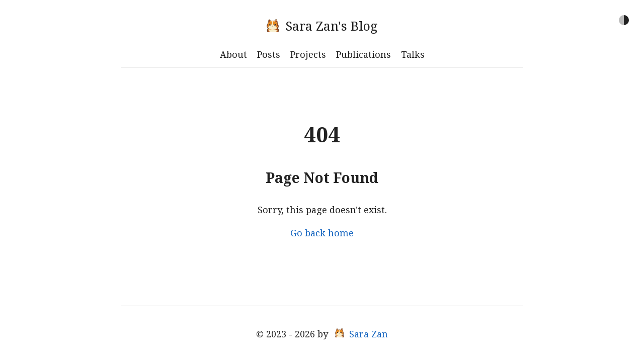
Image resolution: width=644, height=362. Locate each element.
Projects (308, 54)
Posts (269, 54)
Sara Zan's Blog (322, 26)
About (233, 54)
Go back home (322, 233)
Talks (413, 54)
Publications (364, 54)
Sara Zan (361, 334)
